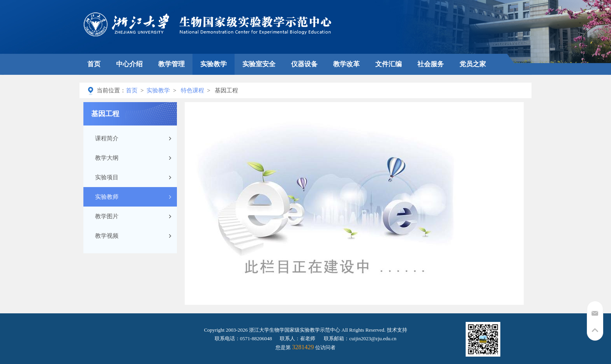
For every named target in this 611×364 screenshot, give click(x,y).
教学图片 (107, 216)
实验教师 (107, 197)
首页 (94, 64)
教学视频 (107, 236)
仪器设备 (304, 64)
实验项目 (107, 177)
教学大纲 (107, 158)
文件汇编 (388, 64)
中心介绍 (129, 64)
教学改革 (346, 64)
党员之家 (473, 64)
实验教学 (214, 64)
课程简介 (107, 138)
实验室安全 (259, 64)
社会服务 (431, 64)
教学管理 (171, 64)
